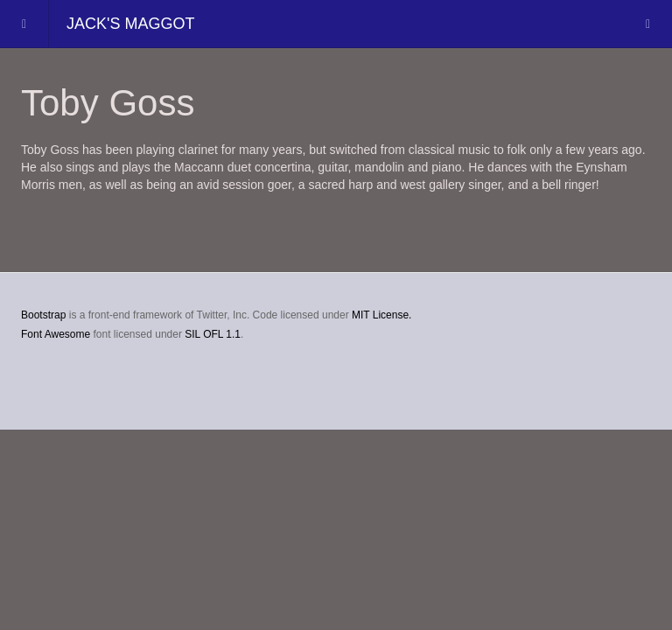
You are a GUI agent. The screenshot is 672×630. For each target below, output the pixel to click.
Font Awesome (56, 334)
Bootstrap (43, 315)
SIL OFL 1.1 (213, 334)
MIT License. (381, 315)
